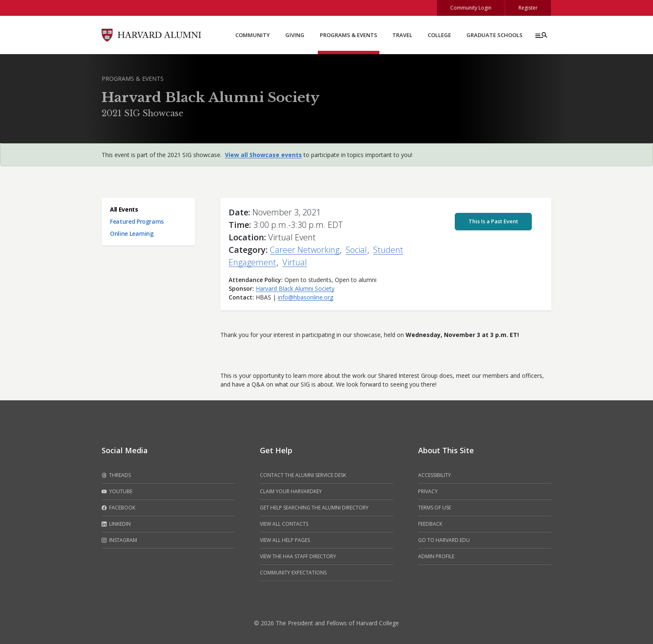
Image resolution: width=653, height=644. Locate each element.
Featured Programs (137, 221)
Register (528, 8)
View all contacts (284, 524)
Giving (295, 35)
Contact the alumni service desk (303, 475)
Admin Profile (436, 556)
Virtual (295, 262)
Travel (402, 35)
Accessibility (435, 475)
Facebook (118, 508)
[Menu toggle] (541, 35)
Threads (116, 475)
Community (253, 35)
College (439, 35)
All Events (124, 209)
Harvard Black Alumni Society (295, 288)
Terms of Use (435, 508)
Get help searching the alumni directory (314, 508)
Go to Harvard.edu (444, 540)
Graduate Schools (495, 35)
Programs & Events (349, 35)
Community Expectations (293, 573)
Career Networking (305, 250)
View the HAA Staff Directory (298, 556)
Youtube (117, 492)
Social (356, 250)
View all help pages (285, 540)
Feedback (430, 524)
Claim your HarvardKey (291, 491)
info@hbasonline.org (305, 297)
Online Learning (132, 233)
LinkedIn (116, 524)
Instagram (119, 540)
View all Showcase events (263, 155)
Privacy (428, 491)
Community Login (471, 8)
